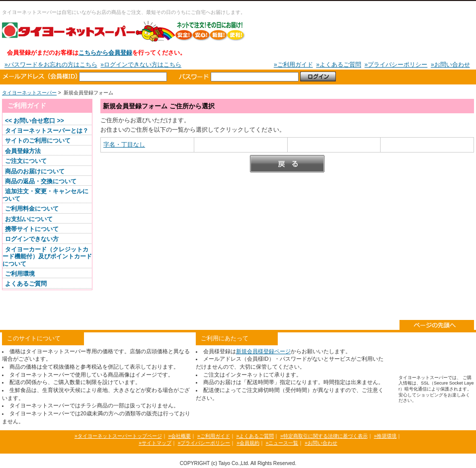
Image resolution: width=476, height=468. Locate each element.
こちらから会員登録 (105, 53)
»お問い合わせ (450, 65)
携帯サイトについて (32, 229)
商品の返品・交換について (41, 181)
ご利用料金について (32, 209)
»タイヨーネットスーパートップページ (118, 436)
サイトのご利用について (38, 141)
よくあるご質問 (26, 284)
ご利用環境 (20, 274)
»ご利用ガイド (293, 65)
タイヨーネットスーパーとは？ (47, 131)
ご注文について (26, 161)
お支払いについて (29, 219)
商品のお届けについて (35, 171)
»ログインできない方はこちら (141, 65)
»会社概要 (179, 436)
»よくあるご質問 (339, 65)
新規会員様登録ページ (263, 351)
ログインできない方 (32, 239)
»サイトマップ (155, 443)
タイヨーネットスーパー (124, 31)
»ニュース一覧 (282, 443)
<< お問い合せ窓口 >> (35, 121)
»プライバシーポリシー (396, 65)
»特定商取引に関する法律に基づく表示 (324, 436)
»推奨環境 (385, 436)
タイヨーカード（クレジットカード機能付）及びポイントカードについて (47, 257)
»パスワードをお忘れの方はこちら (51, 65)
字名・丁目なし (124, 145)
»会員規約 (248, 443)
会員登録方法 (23, 151)
